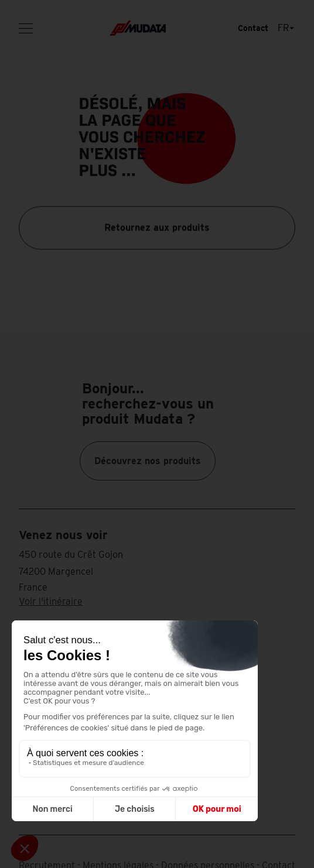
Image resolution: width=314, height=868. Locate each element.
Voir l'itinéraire (51, 601)
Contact (253, 28)
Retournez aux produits (157, 227)
